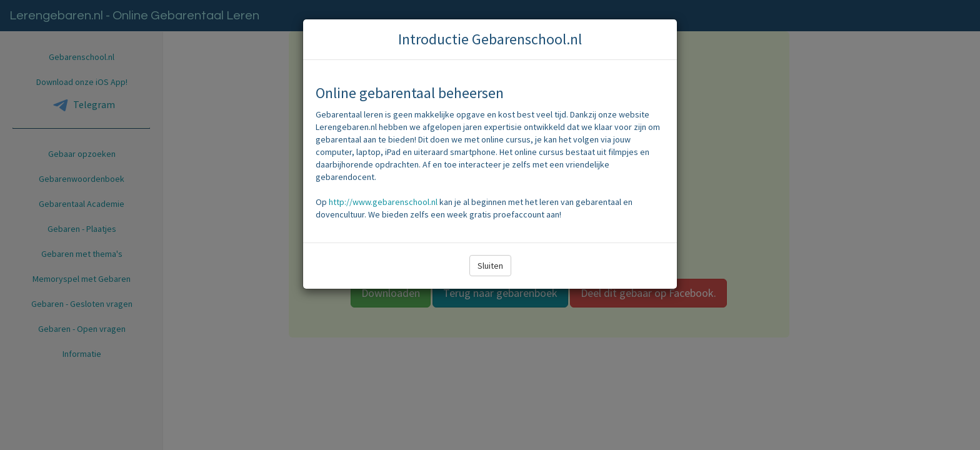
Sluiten (490, 266)
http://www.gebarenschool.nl (383, 202)
